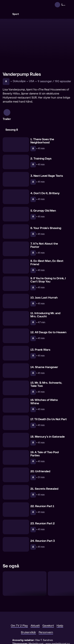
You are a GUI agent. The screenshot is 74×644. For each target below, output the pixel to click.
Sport (16, 14)
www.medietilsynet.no (58, 627)
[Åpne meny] (69, 5)
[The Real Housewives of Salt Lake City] (25, 567)
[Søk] (6, 14)
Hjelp (60, 609)
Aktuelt (35, 609)
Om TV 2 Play (19, 609)
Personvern (46, 616)
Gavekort (48, 609)
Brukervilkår (28, 616)
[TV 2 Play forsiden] (28, 5)
